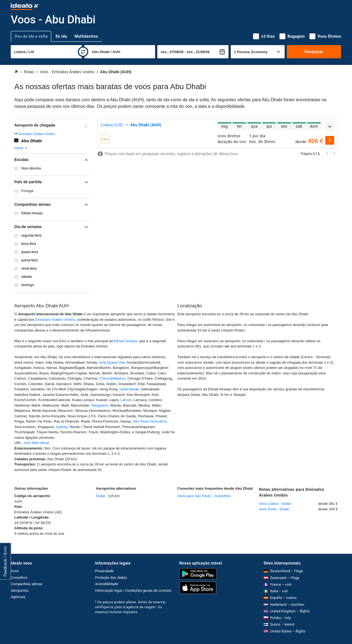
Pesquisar (314, 52)
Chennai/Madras (112, 378)
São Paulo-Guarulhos (150, 421)
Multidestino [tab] (86, 36)
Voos (15, 571)
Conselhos (19, 578)
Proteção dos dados (111, 578)
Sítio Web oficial (36, 443)
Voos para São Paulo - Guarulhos (204, 496)
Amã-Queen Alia (112, 362)
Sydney (61, 427)
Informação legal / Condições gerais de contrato (133, 590)
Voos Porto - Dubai (274, 509)
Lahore (126, 400)
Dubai (101, 496)
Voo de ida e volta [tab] (31, 36)
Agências (18, 597)
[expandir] (330, 127)
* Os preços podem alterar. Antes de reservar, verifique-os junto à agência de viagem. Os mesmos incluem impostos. (131, 607)
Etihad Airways (126, 341)
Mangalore (100, 405)
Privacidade (105, 571)
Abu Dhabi (31, 141)
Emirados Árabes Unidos (37, 134)
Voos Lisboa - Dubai (275, 504)
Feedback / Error (5, 561)
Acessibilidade (107, 584)
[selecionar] (330, 140)
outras (21, 148)
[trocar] (83, 52)
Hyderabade (129, 389)
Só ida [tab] (61, 36)
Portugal (27, 191)
